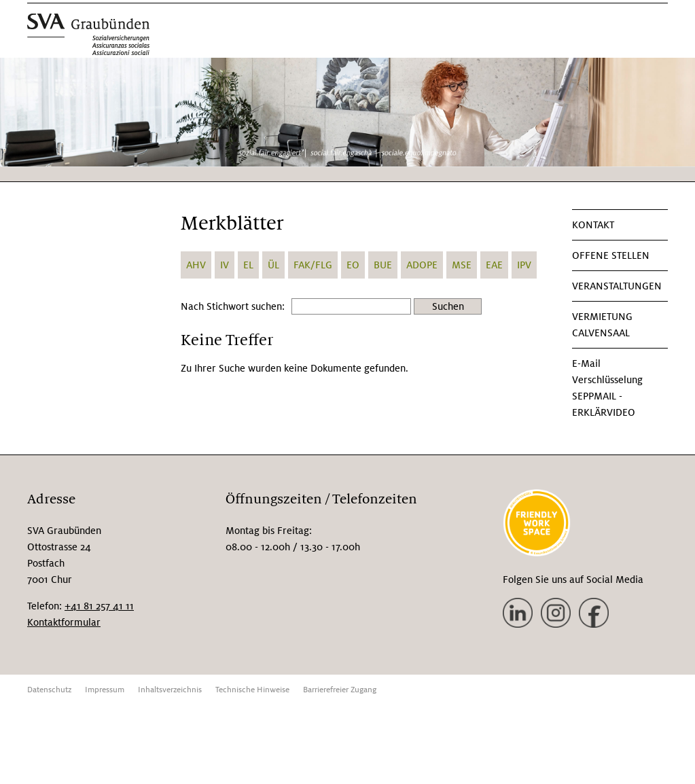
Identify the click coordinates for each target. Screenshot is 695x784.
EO (353, 265)
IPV (524, 265)
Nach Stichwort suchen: (233, 306)
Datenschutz (49, 690)
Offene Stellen (611, 255)
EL (248, 265)
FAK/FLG (313, 265)
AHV (196, 265)
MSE (462, 265)
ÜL (273, 265)
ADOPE (422, 265)
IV (225, 265)
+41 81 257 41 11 (99, 606)
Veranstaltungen (617, 286)
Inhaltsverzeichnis (170, 690)
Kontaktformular (64, 622)
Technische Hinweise (252, 690)
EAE (494, 265)
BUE (383, 265)
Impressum (105, 690)
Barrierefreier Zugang (340, 690)
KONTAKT (593, 225)
